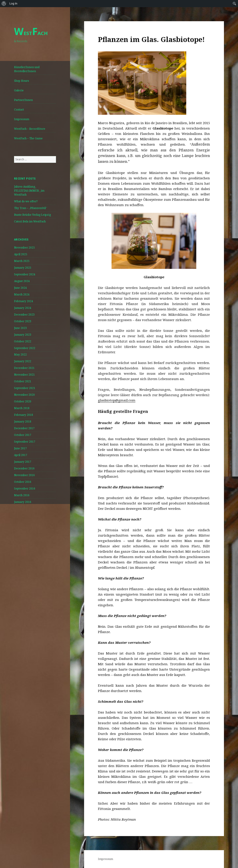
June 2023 (20, 328)
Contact (19, 110)
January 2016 (23, 502)
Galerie (19, 90)
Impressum (22, 119)
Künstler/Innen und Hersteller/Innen (27, 69)
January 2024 (23, 308)
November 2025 (24, 248)
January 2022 (23, 361)
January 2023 (23, 335)
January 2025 (23, 268)
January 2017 (23, 462)
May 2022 (20, 355)
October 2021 (23, 381)
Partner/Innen (23, 100)
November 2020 (24, 395)
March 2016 (22, 495)
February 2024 (24, 301)
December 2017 (24, 428)
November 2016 (24, 475)
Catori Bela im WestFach (30, 221)
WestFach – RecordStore (30, 129)
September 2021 (25, 388)
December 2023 (24, 315)
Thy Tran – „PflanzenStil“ (31, 208)
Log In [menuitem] (13, 3)
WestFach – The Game (28, 138)
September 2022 (25, 348)
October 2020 (23, 401)
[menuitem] (4, 4)
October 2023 (23, 321)
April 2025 (21, 254)
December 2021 (24, 368)
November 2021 (24, 375)
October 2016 (23, 482)
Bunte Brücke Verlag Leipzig (32, 215)
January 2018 (23, 421)
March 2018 (22, 408)
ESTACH (31, 33)
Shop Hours (22, 81)
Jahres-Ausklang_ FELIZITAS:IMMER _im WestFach (29, 191)
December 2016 (24, 468)
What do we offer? (26, 201)
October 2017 (23, 435)
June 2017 (20, 448)
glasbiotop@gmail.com (117, 400)
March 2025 (22, 261)
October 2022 (23, 341)
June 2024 (20, 288)
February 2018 (24, 415)
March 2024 (22, 294)
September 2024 (25, 274)
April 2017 (21, 455)
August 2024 (22, 281)
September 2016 (25, 488)
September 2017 (25, 442)
